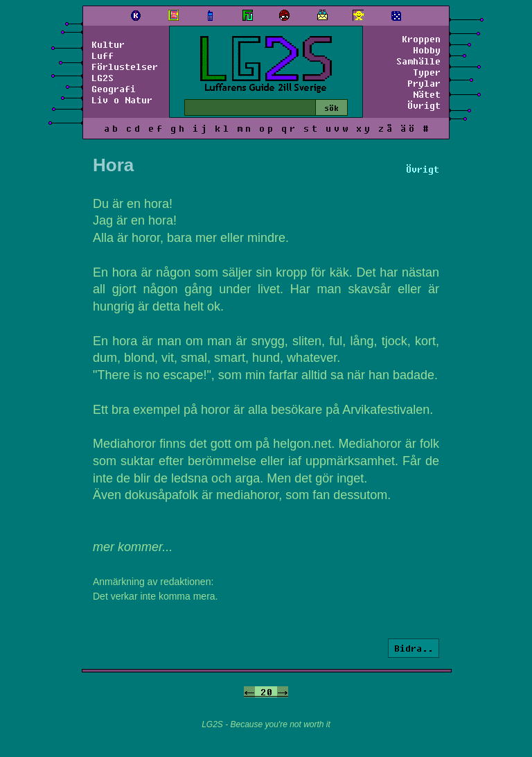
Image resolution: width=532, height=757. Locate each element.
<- (249, 692)
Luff (103, 55)
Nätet (427, 94)
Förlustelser (125, 67)
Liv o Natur (122, 100)
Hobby (427, 50)
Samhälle (418, 61)
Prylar (424, 83)
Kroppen (421, 39)
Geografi (114, 89)
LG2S (103, 78)
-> (283, 692)
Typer (427, 72)
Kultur (108, 44)
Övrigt (424, 105)
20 (266, 692)
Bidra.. (414, 648)
